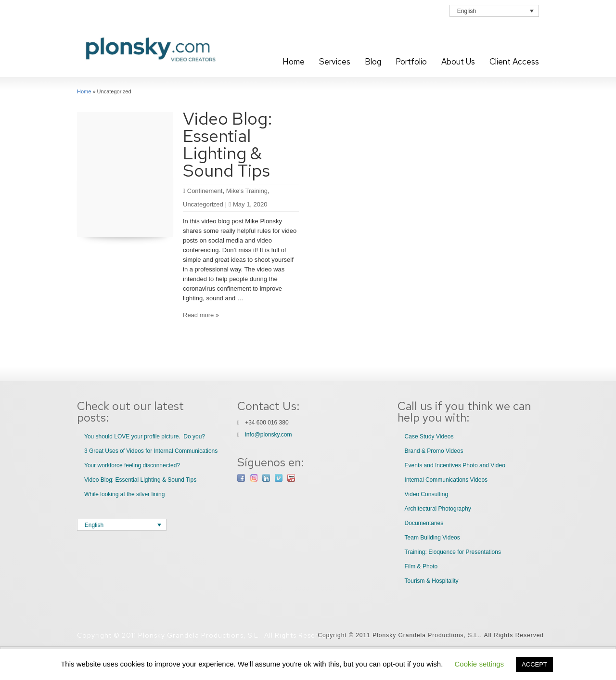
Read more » (201, 315)
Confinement (205, 191)
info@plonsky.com (268, 435)
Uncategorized (203, 204)
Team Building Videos (432, 538)
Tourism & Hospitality (432, 581)
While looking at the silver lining (124, 494)
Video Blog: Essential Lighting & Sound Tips (228, 144)
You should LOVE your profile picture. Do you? (145, 436)
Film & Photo (421, 566)
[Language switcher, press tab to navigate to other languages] (494, 11)
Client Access (514, 62)
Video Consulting (427, 494)
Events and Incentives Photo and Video (455, 465)
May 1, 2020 (248, 204)
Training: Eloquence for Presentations (453, 552)
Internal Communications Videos (446, 480)
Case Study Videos (429, 436)
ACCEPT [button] (534, 664)
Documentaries (424, 523)
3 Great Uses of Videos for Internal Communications (151, 451)
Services (335, 62)
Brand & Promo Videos (434, 451)
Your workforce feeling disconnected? (132, 465)
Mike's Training (247, 191)
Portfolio (411, 62)
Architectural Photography (438, 509)
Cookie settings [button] (480, 664)
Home (294, 62)
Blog (373, 62)
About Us (458, 62)
